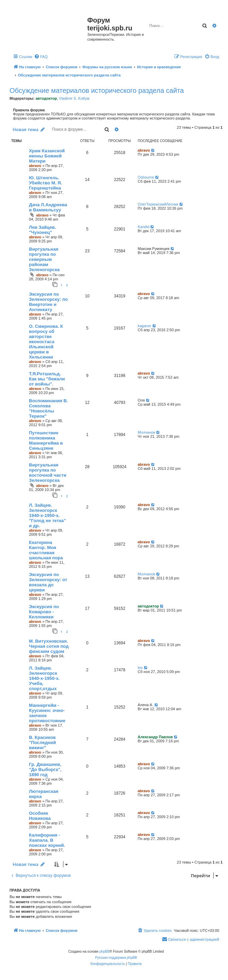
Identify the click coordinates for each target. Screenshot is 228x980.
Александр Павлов (155, 737)
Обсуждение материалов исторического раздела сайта (97, 90)
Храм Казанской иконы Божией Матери (47, 156)
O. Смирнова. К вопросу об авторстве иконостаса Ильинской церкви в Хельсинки (46, 342)
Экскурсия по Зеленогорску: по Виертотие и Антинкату (48, 302)
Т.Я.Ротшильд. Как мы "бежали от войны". (47, 379)
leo (140, 668)
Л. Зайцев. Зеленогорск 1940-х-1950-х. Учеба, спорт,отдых (44, 678)
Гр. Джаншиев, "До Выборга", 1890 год (45, 769)
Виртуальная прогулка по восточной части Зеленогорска (48, 473)
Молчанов (146, 432)
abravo (35, 166)
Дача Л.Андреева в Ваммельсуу (48, 207)
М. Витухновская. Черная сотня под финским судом (49, 646)
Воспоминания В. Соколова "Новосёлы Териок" (48, 408)
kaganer (145, 326)
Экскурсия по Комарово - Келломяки (44, 612)
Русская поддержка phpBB (116, 958)
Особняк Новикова (40, 816)
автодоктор (46, 98)
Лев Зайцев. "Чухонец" (42, 230)
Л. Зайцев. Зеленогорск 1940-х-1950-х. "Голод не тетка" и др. (47, 515)
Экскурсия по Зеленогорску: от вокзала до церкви (48, 582)
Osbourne (146, 177)
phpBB (105, 951)
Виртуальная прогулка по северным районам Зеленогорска (44, 259)
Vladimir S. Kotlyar (74, 98)
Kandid (143, 227)
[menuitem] (41, 57)
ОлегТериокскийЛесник (158, 204)
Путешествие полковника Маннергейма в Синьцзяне (46, 440)
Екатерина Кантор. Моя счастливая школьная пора (46, 550)
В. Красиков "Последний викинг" (42, 743)
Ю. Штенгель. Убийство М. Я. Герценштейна (45, 183)
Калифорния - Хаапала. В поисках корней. (47, 840)
